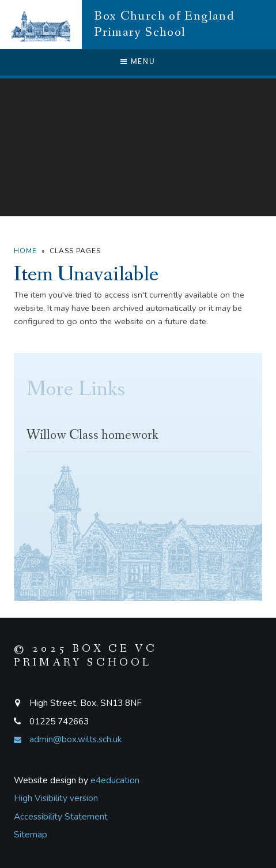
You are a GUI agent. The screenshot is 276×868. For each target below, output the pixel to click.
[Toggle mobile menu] (138, 62)
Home (25, 251)
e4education (115, 780)
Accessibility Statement (61, 817)
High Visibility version (56, 798)
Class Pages (75, 251)
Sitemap (31, 835)
